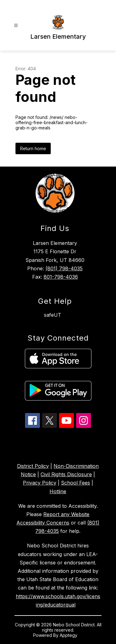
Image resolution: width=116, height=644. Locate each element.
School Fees (75, 483)
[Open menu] (16, 26)
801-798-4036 (61, 277)
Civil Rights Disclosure (66, 474)
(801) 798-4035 (64, 268)
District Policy (33, 466)
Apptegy (69, 635)
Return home (33, 148)
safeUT (53, 315)
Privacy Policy (40, 483)
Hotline (58, 491)
